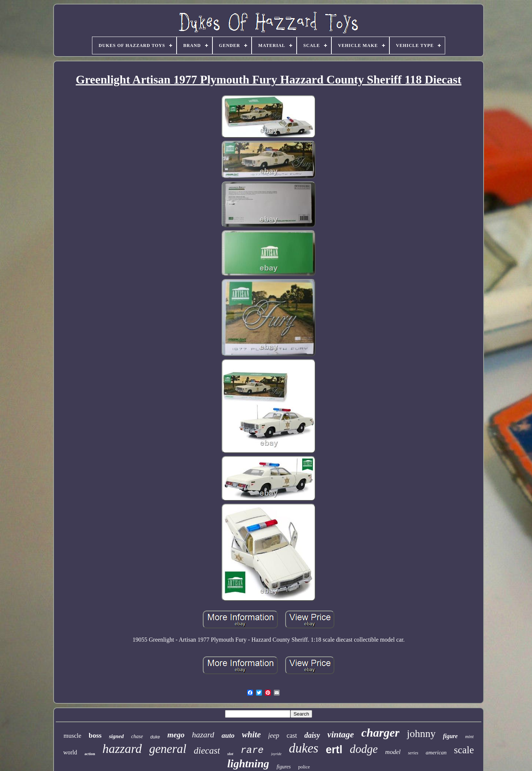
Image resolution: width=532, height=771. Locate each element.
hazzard (122, 749)
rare (252, 750)
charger (380, 733)
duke (155, 737)
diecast (207, 750)
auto (228, 735)
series (413, 753)
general (168, 749)
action (90, 754)
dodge (364, 749)
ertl (334, 750)
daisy (312, 735)
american (436, 753)
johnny (421, 733)
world (70, 752)
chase (137, 736)
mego (176, 735)
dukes (304, 748)
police (304, 767)
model (393, 752)
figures (284, 767)
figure (450, 736)
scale (464, 750)
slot (230, 754)
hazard (203, 735)
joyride (276, 754)
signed (116, 736)
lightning (248, 763)
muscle (72, 736)
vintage (341, 734)
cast (292, 736)
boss (95, 735)
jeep (274, 736)
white (251, 735)
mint (469, 736)
